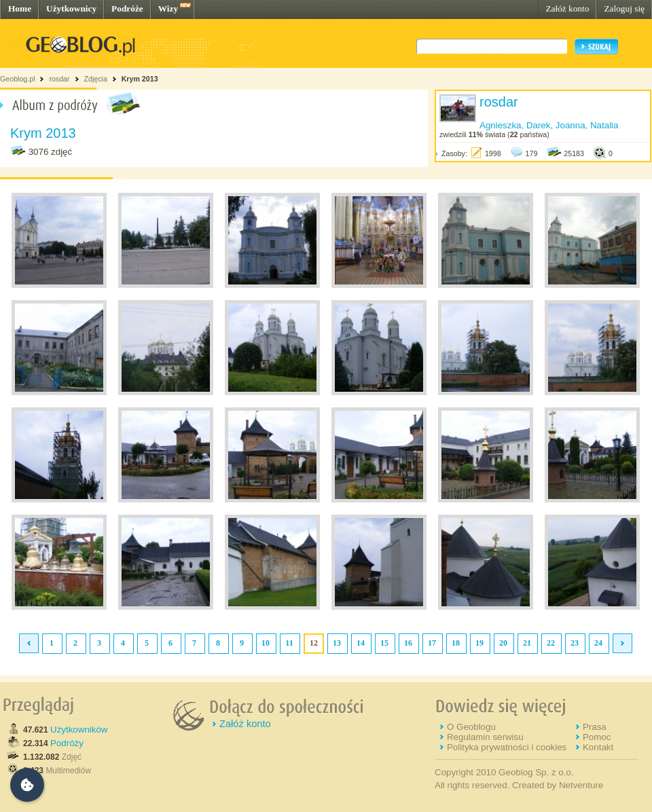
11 (289, 643)
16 (408, 643)
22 (551, 643)
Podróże (127, 8)
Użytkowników (79, 730)
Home (20, 8)
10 (266, 643)
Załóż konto (567, 8)
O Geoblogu (471, 727)
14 (361, 643)
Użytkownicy (71, 8)
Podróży (67, 743)
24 (598, 643)
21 (527, 643)
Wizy (168, 8)
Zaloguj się (624, 8)
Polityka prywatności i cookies (507, 747)
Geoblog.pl (18, 79)
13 (337, 643)
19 (479, 643)
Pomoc (597, 737)
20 (503, 643)
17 (432, 643)
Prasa (595, 727)
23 (575, 643)
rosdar (59, 79)
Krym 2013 (140, 79)
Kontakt (598, 747)
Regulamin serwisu (485, 737)
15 (384, 643)
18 (456, 643)
